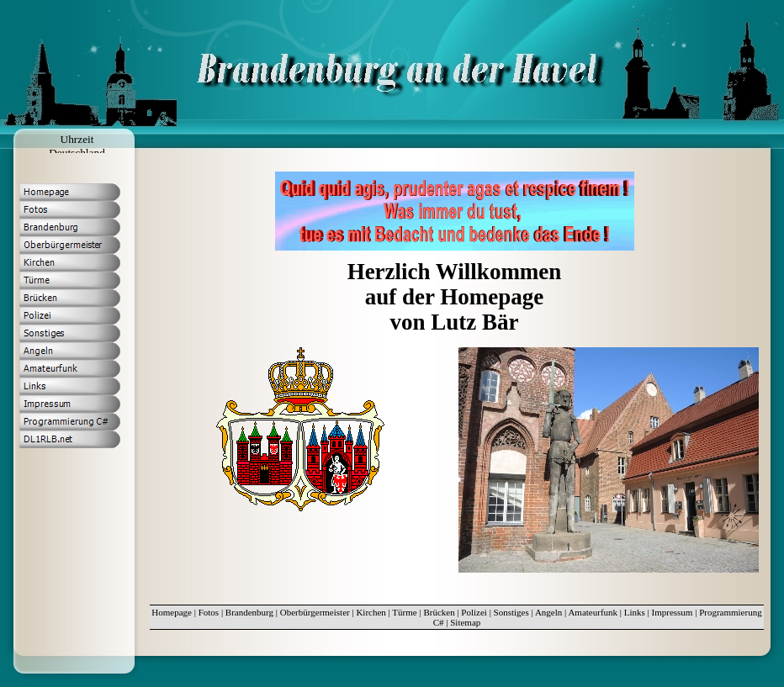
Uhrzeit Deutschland (77, 146)
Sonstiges (511, 612)
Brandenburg (249, 612)
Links (635, 612)
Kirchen (371, 612)
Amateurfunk (593, 612)
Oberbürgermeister (315, 612)
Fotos (209, 612)
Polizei (474, 612)
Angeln (548, 612)
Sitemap (465, 622)
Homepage (172, 612)
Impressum (673, 612)
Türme (404, 612)
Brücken (439, 612)
